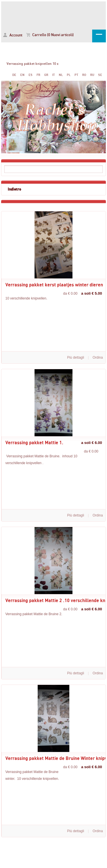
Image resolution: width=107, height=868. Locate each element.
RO (84, 75)
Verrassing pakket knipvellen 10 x (33, 64)
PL (69, 75)
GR (46, 75)
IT (53, 75)
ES (31, 75)
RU (92, 75)
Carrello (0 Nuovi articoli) (50, 35)
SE (100, 75)
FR (38, 75)
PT (76, 75)
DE (14, 75)
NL (61, 75)
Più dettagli (75, 357)
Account (13, 35)
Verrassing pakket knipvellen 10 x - (54, 15)
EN (22, 75)
